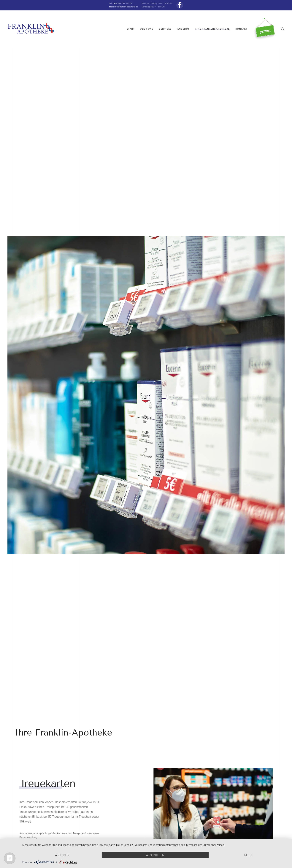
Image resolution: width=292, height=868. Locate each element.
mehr (248, 855)
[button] (283, 29)
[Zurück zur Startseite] (31, 29)
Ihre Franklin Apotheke (212, 29)
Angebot (183, 29)
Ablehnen (62, 855)
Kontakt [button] (241, 29)
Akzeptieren (155, 855)
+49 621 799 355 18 (123, 3)
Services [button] (165, 29)
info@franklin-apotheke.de (126, 7)
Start (131, 29)
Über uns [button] (147, 29)
